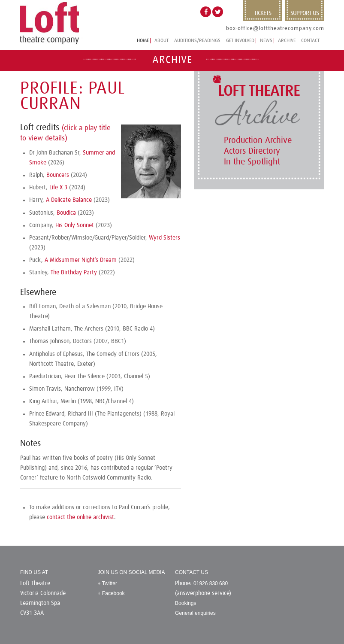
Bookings (186, 603)
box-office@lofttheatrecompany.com (275, 29)
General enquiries (195, 613)
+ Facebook (111, 593)
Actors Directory (252, 151)
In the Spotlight (252, 162)
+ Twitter (107, 583)
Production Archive (258, 140)
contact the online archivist (80, 517)
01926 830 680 (211, 583)
